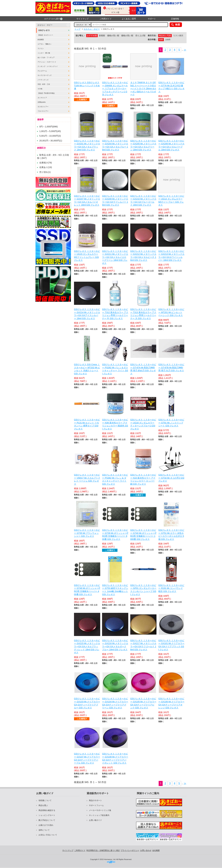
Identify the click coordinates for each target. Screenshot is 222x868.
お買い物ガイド (95, 820)
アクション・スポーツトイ (47, 62)
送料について (44, 830)
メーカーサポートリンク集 (100, 810)
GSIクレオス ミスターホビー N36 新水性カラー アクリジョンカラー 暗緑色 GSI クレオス (115, 424)
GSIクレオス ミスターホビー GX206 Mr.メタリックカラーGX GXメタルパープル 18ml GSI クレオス (171, 145)
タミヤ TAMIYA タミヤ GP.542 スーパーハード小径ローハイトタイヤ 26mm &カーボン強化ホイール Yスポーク (143, 88)
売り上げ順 (140, 36)
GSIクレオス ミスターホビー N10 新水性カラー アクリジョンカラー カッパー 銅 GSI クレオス (143, 479)
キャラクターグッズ (45, 75)
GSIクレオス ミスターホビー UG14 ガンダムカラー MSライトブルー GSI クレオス (171, 201)
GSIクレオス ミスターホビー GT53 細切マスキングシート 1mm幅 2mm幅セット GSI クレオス (115, 590)
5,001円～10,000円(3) (50, 136)
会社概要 (156, 850)
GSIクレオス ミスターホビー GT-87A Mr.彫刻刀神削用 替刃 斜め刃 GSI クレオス (143, 369)
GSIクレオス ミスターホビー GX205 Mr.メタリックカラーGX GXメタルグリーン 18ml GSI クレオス (143, 145)
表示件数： (153, 40)
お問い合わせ (146, 850)
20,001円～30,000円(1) (51, 141)
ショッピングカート (47, 815)
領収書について (45, 800)
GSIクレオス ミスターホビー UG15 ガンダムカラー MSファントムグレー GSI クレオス (87, 256)
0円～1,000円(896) (49, 127)
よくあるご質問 (129, 19)
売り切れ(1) (45, 172)
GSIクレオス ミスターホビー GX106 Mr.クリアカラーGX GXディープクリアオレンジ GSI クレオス (171, 703)
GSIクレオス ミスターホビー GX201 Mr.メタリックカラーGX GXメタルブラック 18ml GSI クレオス (87, 145)
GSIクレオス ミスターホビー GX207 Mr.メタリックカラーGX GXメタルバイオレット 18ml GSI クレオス (87, 201)
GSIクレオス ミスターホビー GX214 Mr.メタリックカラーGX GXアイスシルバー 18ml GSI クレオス (87, 314)
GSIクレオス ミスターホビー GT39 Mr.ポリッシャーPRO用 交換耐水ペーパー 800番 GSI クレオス (115, 535)
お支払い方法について (48, 835)
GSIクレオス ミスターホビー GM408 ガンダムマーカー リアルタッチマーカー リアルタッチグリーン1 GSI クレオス (115, 88)
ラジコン (41, 48)
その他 (40, 89)
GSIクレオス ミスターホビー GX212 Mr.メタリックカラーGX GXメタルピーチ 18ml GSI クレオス (143, 256)
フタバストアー (43, 111)
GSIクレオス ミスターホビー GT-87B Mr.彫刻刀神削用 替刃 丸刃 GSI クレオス (171, 367)
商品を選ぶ (43, 805)
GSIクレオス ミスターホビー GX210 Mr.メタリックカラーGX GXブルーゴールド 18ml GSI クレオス (143, 201)
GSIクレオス (44, 30)
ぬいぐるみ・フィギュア (46, 57)
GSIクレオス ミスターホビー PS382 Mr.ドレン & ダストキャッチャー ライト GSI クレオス (115, 479)
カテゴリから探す (53, 19)
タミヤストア (42, 98)
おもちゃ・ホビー (45, 25)
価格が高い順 (127, 36)
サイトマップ (82, 19)
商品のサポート (95, 800)
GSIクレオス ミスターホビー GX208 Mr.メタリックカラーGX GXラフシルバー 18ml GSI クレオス (115, 201)
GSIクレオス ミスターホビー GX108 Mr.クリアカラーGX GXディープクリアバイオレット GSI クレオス (115, 758)
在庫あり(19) (46, 167)
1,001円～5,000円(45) (50, 131)
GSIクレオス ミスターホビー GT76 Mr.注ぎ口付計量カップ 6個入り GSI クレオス (171, 87)
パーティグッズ (43, 80)
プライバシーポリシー (130, 850)
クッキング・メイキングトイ (48, 66)
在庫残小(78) (46, 163)
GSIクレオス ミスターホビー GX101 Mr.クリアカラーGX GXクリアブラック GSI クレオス (171, 645)
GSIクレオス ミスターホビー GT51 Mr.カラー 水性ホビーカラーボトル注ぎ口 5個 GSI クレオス (171, 535)
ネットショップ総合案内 (99, 815)
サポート (152, 19)
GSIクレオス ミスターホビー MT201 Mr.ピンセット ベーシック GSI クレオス (171, 312)
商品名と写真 (165, 36)
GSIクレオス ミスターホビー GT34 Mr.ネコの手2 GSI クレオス (171, 478)
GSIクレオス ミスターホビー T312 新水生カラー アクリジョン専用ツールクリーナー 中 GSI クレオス (115, 314)
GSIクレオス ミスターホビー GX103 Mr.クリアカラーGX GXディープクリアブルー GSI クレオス (87, 703)
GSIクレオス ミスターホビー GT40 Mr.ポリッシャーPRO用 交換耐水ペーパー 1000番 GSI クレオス (143, 535)
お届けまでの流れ (46, 825)
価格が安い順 (113, 36)
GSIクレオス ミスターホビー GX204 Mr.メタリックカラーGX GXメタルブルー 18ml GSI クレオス (115, 145)
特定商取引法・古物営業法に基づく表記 (103, 850)
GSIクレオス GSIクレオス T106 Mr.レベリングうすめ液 (87, 85)
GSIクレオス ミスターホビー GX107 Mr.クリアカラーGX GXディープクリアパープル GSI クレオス (87, 758)
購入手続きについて (47, 820)
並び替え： (81, 36)
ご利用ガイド (106, 19)
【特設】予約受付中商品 (46, 93)
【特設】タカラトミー (45, 35)
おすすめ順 (92, 36)
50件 (161, 40)
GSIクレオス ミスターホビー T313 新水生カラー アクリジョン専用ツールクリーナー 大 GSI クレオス (143, 314)
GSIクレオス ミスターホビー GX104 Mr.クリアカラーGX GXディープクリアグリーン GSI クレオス (115, 703)
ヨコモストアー (43, 107)
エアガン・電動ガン (45, 44)
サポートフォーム (96, 805)
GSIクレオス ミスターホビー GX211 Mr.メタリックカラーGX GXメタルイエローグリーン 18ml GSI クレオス (115, 257)
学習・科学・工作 (44, 84)
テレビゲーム (42, 71)
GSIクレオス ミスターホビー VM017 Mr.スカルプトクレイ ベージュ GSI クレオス (87, 479)
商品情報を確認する (47, 810)
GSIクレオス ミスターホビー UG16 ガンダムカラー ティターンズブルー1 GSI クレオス (143, 424)
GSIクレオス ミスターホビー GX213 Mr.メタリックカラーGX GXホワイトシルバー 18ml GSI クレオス (171, 256)
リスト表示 (178, 36)
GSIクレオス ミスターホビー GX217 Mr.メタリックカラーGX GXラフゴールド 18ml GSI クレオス (143, 645)
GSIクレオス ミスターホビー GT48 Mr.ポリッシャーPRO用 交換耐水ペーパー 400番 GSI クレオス (87, 590)
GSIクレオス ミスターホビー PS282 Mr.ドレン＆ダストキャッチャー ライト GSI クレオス (115, 369)
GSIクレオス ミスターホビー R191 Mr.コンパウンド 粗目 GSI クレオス (171, 588)
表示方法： (153, 36)
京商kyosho (42, 102)
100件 (168, 40)
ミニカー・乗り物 (44, 53)
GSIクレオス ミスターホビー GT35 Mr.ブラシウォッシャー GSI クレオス (87, 533)
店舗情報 (175, 19)
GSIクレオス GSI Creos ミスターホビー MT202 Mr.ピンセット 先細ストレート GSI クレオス (87, 369)
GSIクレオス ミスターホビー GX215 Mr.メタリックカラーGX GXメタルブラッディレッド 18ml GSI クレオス (87, 646)
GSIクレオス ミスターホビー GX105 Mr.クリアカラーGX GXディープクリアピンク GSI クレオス (143, 703)
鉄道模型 (41, 40)
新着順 (102, 36)
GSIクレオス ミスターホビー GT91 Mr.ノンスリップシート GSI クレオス (171, 423)
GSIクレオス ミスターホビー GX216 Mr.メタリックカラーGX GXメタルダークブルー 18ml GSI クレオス (115, 645)
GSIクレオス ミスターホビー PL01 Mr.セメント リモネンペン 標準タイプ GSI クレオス (87, 424)
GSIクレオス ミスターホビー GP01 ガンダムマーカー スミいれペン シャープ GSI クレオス (143, 590)
